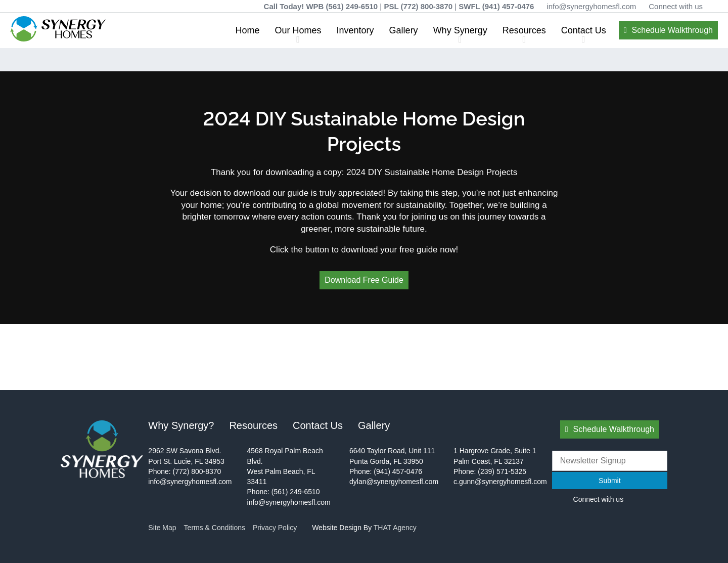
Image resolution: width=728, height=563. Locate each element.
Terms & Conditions (215, 528)
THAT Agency (395, 528)
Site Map (162, 528)
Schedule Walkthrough (672, 30)
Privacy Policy (275, 528)
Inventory (355, 30)
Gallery (404, 30)
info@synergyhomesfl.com (591, 6)
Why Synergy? (181, 425)
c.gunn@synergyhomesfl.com (500, 482)
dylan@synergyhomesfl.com (394, 482)
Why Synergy (460, 30)
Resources (524, 30)
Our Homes (298, 30)
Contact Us (584, 30)
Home (248, 30)
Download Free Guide (364, 280)
